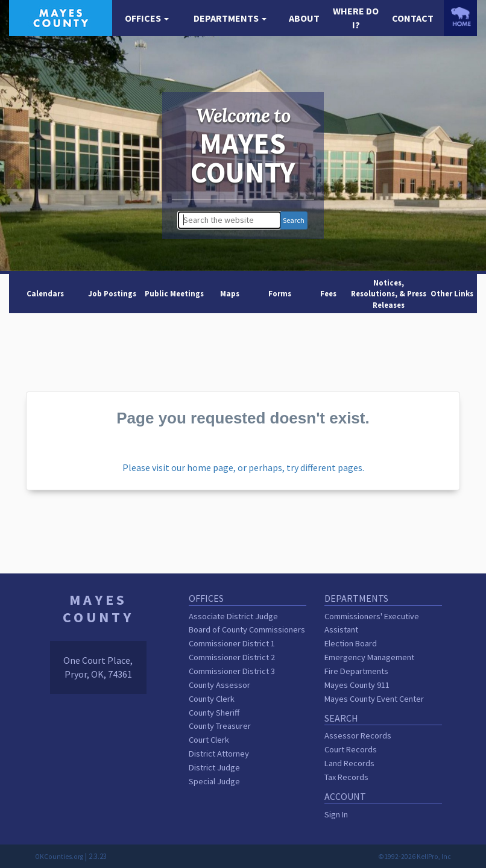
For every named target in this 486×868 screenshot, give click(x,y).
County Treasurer (220, 726)
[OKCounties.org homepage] (460, 17)
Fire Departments (356, 671)
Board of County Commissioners (247, 629)
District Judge (214, 767)
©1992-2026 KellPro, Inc (415, 857)
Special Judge (214, 781)
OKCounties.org (59, 857)
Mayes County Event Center (374, 699)
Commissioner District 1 (232, 643)
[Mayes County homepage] (61, 17)
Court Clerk (209, 740)
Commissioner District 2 (232, 657)
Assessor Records (358, 735)
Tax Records (346, 777)
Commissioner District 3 (232, 671)
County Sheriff (214, 713)
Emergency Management (369, 657)
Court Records (351, 749)
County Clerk (212, 699)
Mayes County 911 (357, 685)
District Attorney (219, 754)
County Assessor (219, 685)
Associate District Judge (233, 616)
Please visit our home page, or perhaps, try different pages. (243, 467)
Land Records (349, 763)
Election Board (351, 643)
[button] (147, 18)
